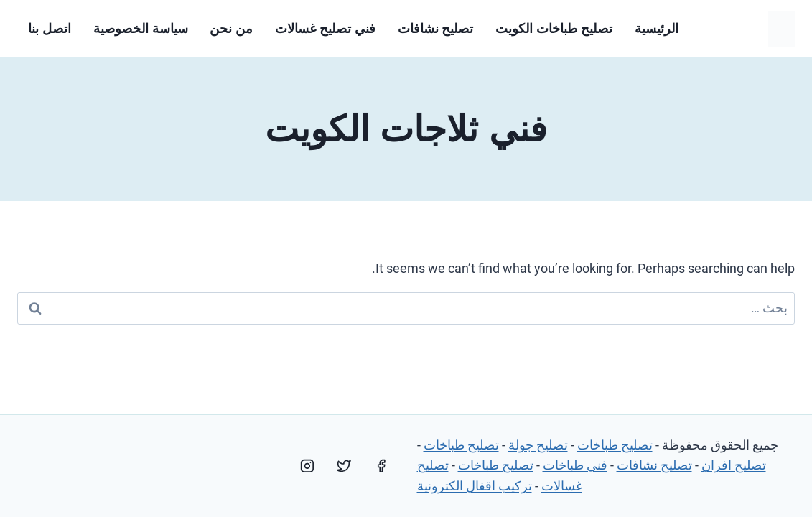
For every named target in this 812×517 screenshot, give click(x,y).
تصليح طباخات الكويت (554, 29)
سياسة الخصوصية (141, 29)
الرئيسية (657, 29)
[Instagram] (307, 466)
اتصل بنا (50, 29)
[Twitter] (344, 466)
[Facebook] (381, 466)
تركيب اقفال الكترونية (475, 486)
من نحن (231, 29)
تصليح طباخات (615, 445)
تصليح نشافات (436, 29)
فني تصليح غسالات (325, 29)
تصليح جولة (538, 445)
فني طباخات (575, 465)
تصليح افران (734, 465)
